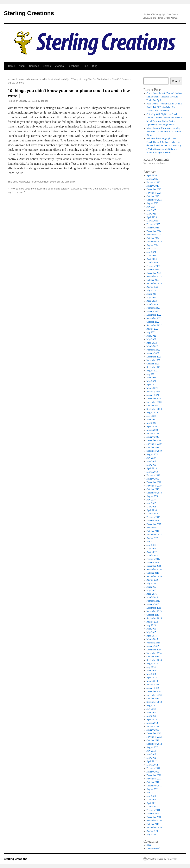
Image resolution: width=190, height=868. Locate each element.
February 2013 (153, 726)
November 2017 (154, 528)
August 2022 (153, 329)
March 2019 (152, 472)
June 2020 (151, 419)
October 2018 (153, 489)
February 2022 (153, 350)
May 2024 (151, 256)
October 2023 (153, 280)
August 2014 (153, 664)
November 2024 (154, 235)
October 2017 (153, 531)
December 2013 (154, 691)
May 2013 (151, 716)
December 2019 (154, 440)
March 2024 (152, 263)
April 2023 (152, 301)
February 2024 (153, 266)
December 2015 (154, 608)
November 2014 (154, 653)
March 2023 (152, 304)
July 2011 (151, 793)
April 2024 (152, 259)
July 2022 (151, 332)
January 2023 (153, 311)
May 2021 (151, 381)
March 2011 (152, 807)
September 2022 (154, 325)
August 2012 (153, 747)
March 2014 (152, 681)
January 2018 (153, 521)
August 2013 (153, 705)
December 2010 (154, 817)
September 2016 (154, 576)
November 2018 (154, 486)
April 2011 (152, 803)
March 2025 (152, 221)
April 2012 (152, 761)
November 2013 (154, 695)
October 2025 (153, 196)
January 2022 (153, 353)
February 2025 (153, 224)
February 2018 (153, 517)
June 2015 (151, 629)
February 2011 (153, 810)
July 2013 (151, 709)
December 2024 (154, 231)
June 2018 (151, 503)
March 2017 (152, 555)
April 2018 (152, 510)
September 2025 (154, 200)
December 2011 (154, 775)
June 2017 (151, 545)
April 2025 (152, 217)
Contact (47, 66)
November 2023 (154, 276)
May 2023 (151, 297)
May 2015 (151, 632)
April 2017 (152, 552)
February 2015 (153, 643)
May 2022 (151, 339)
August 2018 (153, 496)
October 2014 (153, 657)
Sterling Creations (29, 13)
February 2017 (153, 559)
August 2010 (153, 831)
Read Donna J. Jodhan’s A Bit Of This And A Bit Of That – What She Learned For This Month (164, 107)
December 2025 (154, 189)
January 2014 (153, 688)
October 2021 (153, 364)
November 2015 (154, 611)
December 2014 (154, 650)
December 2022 (154, 315)
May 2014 (151, 674)
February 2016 (153, 601)
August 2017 (153, 538)
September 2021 (154, 367)
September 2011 (154, 786)
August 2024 (153, 245)
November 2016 (154, 569)
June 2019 (151, 461)
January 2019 (153, 479)
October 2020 (153, 406)
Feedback (73, 66)
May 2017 (151, 549)
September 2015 (154, 618)
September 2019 (154, 451)
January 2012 (153, 772)
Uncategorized (41, 182)
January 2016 (153, 604)
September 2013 (154, 702)
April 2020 (152, 426)
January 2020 (153, 437)
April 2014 (152, 678)
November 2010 (154, 821)
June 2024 (151, 252)
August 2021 (153, 371)
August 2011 (152, 789)
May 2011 (151, 800)
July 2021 (151, 374)
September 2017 (154, 535)
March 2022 (152, 346)
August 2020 (153, 412)
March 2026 (152, 179)
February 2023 (153, 308)
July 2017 (151, 542)
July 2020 (151, 416)
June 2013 (151, 712)
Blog (95, 66)
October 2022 (153, 322)
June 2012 (151, 754)
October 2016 (153, 573)
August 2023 (153, 287)
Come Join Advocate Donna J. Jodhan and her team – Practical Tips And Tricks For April (164, 97)
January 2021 (153, 395)
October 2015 (153, 615)
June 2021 (151, 378)
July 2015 (151, 625)
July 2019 (151, 458)
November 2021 (154, 360)
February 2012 (153, 768)
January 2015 (153, 646)
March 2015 (152, 639)
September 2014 (154, 660)
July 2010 (151, 834)
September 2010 (154, 828)
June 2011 (151, 796)
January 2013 (153, 730)
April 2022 (152, 343)
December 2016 (154, 566)
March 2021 (152, 388)
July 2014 (151, 667)
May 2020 (151, 423)
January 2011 (153, 814)
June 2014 (151, 671)
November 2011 (154, 779)
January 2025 (153, 228)
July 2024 (151, 249)
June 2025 (151, 210)
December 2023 (154, 273)
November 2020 (154, 402)
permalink (70, 182)
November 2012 (154, 737)
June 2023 (151, 294)
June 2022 (151, 336)
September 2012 (154, 744)
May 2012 (151, 758)
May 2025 (151, 214)
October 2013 (153, 698)
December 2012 (154, 733)
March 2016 (152, 597)
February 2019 (153, 475)
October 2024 (153, 238)
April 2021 (152, 385)
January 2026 (153, 186)
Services (34, 66)
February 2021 (153, 392)
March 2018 (152, 514)
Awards (59, 66)
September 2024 (154, 242)
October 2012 (153, 740)
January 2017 (153, 562)
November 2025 (154, 193)
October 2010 (153, 824)
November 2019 (154, 444)
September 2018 (154, 493)
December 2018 (154, 482)
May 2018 (151, 507)
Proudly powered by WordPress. (162, 859)
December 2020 (154, 399)
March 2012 (152, 765)
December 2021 (154, 357)
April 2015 (152, 636)
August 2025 (153, 203)
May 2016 (151, 590)
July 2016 (151, 583)
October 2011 (153, 782)
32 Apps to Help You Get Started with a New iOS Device (102, 79)
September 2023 (154, 283)
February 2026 (153, 182)
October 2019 (153, 447)
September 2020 (154, 409)
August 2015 (153, 622)
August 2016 (153, 580)
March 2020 (152, 430)
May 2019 (151, 465)
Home (12, 66)
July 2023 (151, 290)
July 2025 (151, 207)
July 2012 (151, 751)
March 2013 (152, 723)
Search (176, 81)
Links (85, 66)
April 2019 (152, 468)
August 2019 (153, 454)
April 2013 (152, 719)
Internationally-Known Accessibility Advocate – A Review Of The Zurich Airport (164, 132)
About (22, 66)
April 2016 (152, 594)
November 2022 (154, 318)
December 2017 (154, 524)
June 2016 (151, 587)
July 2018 (151, 500)
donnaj (44, 101)
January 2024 (153, 270)
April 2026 (152, 175)
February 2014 (153, 685)
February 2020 (153, 433)
